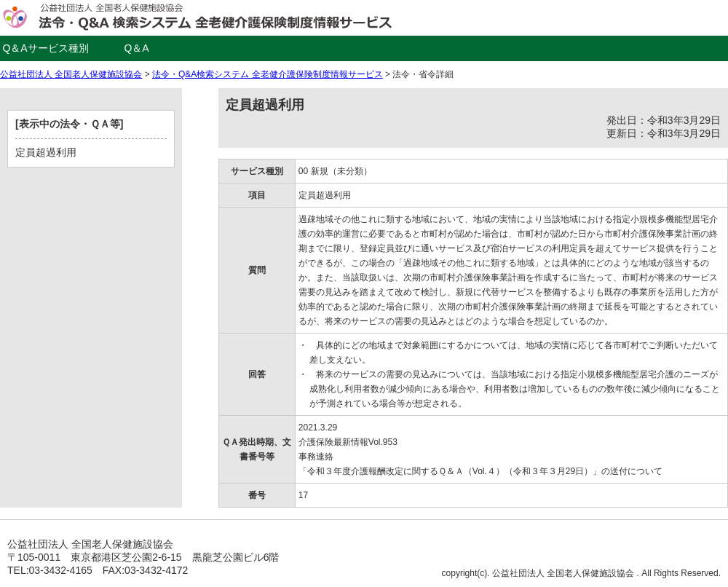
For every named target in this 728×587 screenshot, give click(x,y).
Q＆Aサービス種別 (45, 48)
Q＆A (136, 48)
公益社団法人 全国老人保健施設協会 (71, 74)
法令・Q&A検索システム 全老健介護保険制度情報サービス (268, 74)
